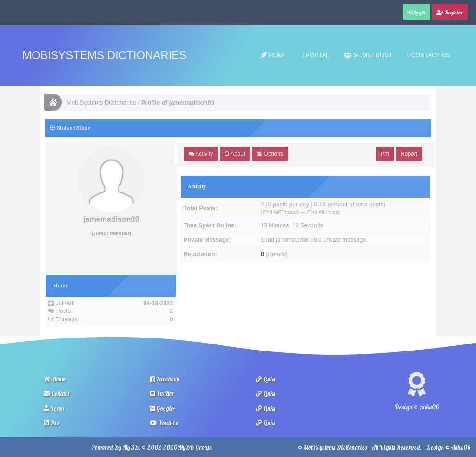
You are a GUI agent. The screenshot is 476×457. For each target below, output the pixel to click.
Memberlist (368, 55)
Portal (315, 55)
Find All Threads (281, 212)
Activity (201, 154)
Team (54, 408)
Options (270, 154)
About (235, 154)
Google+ (163, 408)
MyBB (131, 447)
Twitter (162, 393)
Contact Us (429, 55)
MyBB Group (194, 447)
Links (265, 379)
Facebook (165, 379)
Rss (51, 423)
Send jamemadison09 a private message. (314, 240)
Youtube (164, 423)
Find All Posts (323, 212)
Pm (385, 154)
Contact (57, 393)
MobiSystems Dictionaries (104, 55)
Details (277, 254)
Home (274, 55)
